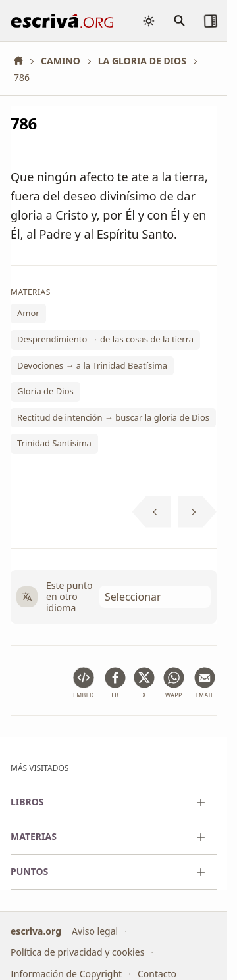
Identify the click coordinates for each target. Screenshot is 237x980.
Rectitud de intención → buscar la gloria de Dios (113, 417)
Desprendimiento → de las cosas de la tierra (105, 339)
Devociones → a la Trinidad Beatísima (92, 365)
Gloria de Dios (45, 391)
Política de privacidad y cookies (77, 952)
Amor (28, 313)
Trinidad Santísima (54, 443)
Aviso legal (95, 931)
